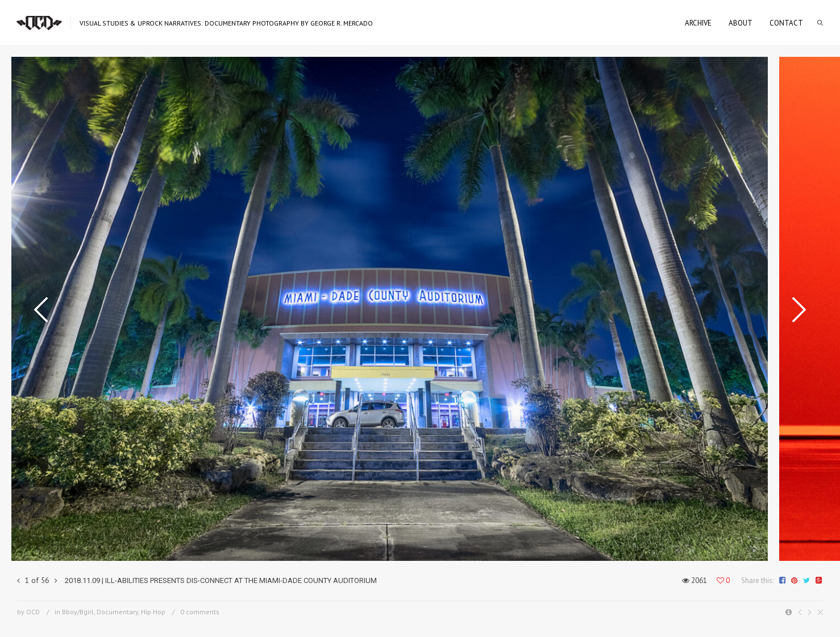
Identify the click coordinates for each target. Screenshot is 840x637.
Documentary (117, 612)
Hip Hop (153, 612)
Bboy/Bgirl (78, 612)
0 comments (200, 612)
